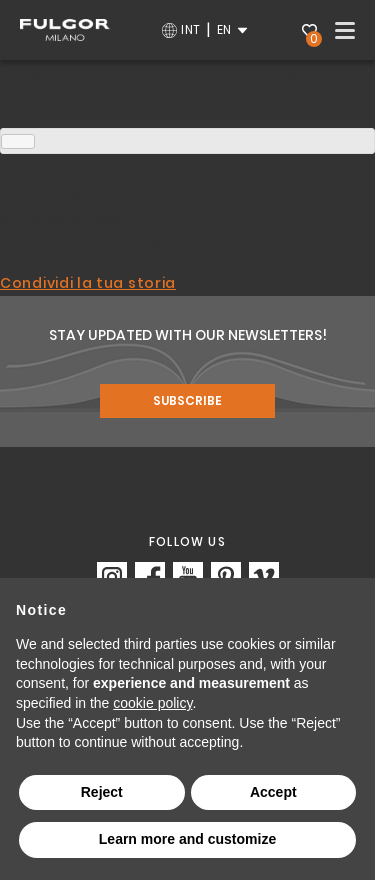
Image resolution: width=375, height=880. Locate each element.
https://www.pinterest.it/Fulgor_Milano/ (226, 577)
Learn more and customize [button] (187, 839)
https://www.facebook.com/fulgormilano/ (150, 577)
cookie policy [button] (152, 703)
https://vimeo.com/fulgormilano (264, 577)
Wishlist (312, 32)
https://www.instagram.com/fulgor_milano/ (112, 577)
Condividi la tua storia (88, 283)
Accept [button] (273, 792)
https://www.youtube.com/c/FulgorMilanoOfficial (188, 577)
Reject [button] (102, 792)
